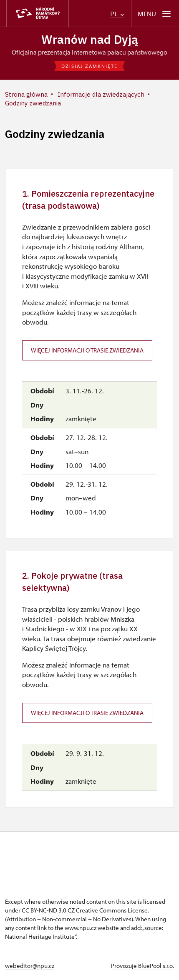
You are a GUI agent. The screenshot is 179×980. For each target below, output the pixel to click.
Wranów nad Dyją (90, 39)
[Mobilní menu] (155, 14)
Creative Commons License (112, 910)
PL (117, 14)
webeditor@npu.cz (30, 966)
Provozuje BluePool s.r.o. (142, 966)
